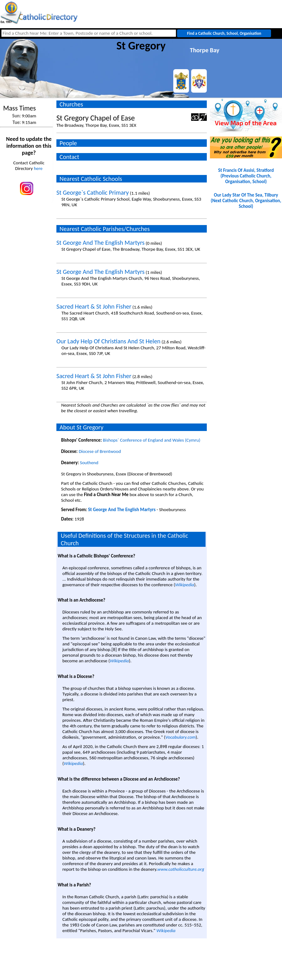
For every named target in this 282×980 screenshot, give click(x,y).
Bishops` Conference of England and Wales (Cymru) (151, 440)
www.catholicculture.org (181, 869)
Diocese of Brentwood (100, 451)
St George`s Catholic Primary (93, 192)
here (38, 168)
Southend (89, 463)
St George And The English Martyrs (100, 243)
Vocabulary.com (181, 737)
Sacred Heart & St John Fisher (94, 306)
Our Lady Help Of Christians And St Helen (108, 341)
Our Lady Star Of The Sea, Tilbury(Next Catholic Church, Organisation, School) (246, 201)
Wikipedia (185, 585)
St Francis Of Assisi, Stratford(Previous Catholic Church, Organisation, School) (246, 176)
